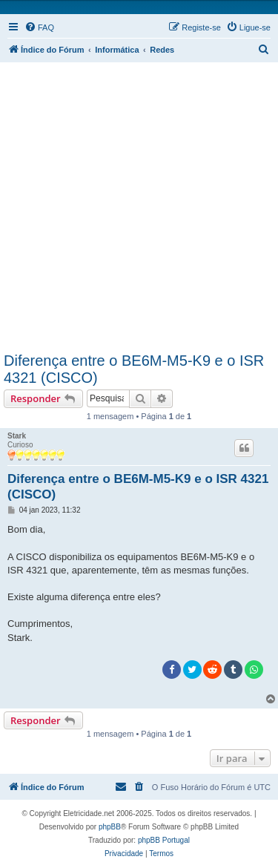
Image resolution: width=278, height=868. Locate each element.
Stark (17, 436)
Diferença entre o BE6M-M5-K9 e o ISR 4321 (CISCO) (134, 369)
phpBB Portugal (164, 840)
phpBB (110, 827)
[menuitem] (39, 27)
